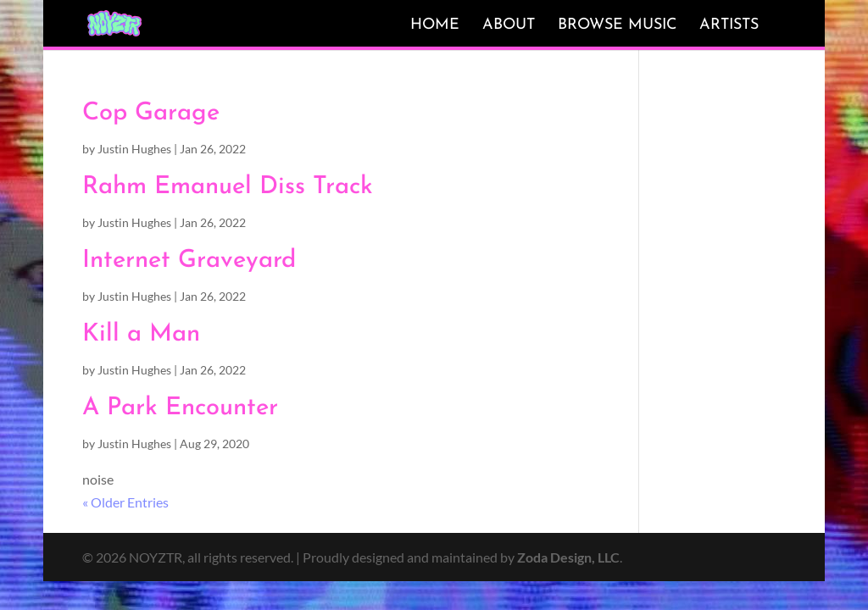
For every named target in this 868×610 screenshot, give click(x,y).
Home (435, 25)
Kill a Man (141, 334)
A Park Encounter (180, 408)
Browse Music (617, 25)
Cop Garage (151, 113)
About (509, 25)
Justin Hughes (134, 149)
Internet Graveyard (189, 261)
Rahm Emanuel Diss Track (228, 187)
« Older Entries (125, 502)
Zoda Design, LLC (568, 557)
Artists (729, 25)
